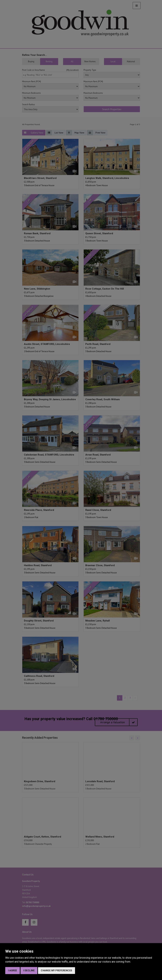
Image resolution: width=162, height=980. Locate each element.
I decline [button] (29, 970)
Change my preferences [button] (57, 970)
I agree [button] (13, 970)
